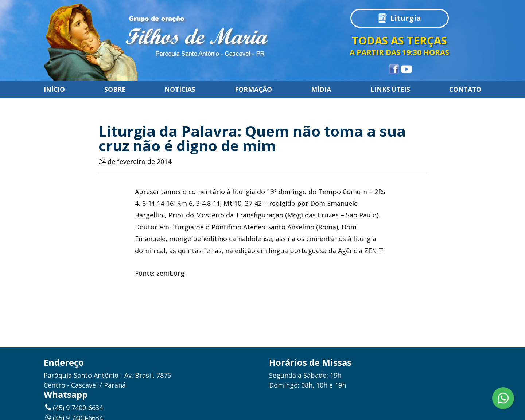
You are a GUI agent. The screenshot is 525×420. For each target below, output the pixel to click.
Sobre (115, 90)
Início (54, 90)
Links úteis (390, 90)
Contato (465, 90)
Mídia (321, 90)
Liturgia (406, 18)
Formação (253, 90)
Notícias (180, 90)
